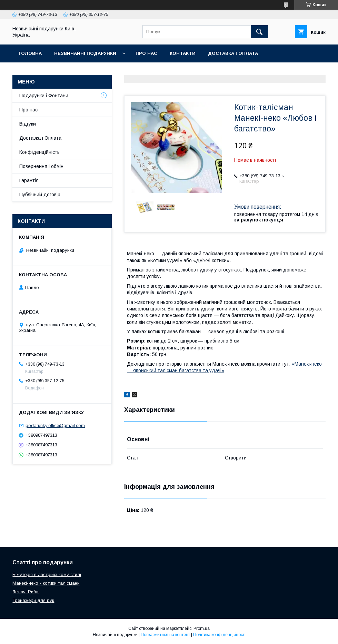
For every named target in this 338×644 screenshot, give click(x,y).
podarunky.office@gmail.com (55, 425)
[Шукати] (259, 32)
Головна (30, 53)
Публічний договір (40, 195)
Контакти (183, 53)
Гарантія (29, 180)
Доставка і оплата (233, 53)
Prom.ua (202, 628)
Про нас (146, 53)
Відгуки (28, 124)
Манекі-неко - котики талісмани (46, 583)
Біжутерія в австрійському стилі (47, 574)
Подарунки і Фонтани (44, 96)
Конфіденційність (39, 152)
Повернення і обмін (41, 166)
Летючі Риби (26, 592)
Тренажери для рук (33, 600)
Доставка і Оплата (40, 138)
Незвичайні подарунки (85, 53)
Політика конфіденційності (219, 635)
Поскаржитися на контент (165, 635)
